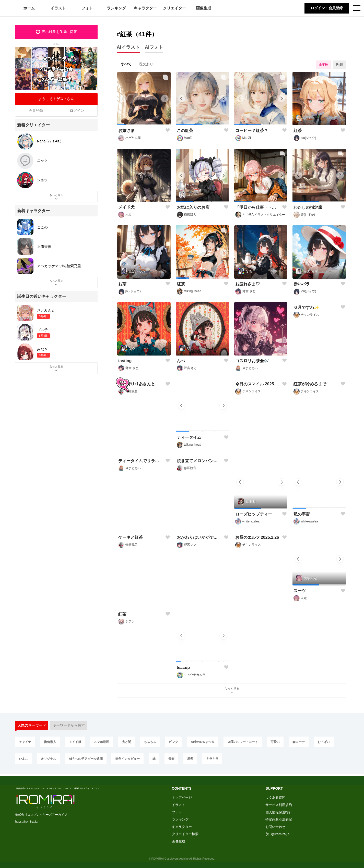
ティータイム (189, 437)
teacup (183, 668)
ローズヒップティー (254, 514)
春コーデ (299, 742)
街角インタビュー (127, 759)
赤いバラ (302, 284)
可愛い (275, 742)
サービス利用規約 (279, 803)
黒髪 (190, 759)
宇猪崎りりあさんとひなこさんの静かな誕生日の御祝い (141, 437)
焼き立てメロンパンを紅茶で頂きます (199, 514)
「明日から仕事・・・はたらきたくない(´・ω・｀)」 (258, 207)
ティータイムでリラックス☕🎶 (141, 514)
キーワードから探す (69, 725)
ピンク (173, 742)
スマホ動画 (101, 742)
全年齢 (323, 65)
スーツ (300, 591)
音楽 (171, 759)
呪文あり (146, 64)
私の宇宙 (302, 514)
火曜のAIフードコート (243, 742)
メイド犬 (126, 207)
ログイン (77, 111)
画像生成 (204, 8)
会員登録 (36, 111)
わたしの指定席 (308, 207)
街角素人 (50, 742)
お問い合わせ (275, 825)
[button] (122, 125)
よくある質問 (275, 796)
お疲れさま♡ (248, 284)
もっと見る (232, 691)
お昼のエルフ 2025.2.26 (257, 591)
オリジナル (49, 759)
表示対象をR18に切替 (56, 32)
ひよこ (24, 759)
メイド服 (75, 742)
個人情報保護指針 (279, 811)
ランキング (116, 8)
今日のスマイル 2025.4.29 (258, 437)
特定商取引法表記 (279, 818)
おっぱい (324, 742)
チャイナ (25, 742)
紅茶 (298, 131)
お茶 (122, 284)
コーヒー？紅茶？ (252, 131)
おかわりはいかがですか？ (199, 591)
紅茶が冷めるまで (310, 437)
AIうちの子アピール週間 (86, 759)
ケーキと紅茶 (131, 591)
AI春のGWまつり (203, 742)
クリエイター (174, 8)
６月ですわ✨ (306, 361)
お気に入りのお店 (193, 207)
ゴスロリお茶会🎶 (252, 361)
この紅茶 (185, 131)
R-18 (339, 65)
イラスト (58, 8)
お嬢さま (126, 131)
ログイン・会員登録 (327, 8)
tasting (125, 361)
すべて (126, 64)
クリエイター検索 (185, 832)
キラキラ (212, 759)
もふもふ (150, 742)
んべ (181, 361)
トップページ (182, 796)
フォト (87, 8)
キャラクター (145, 8)
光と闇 (126, 742)
